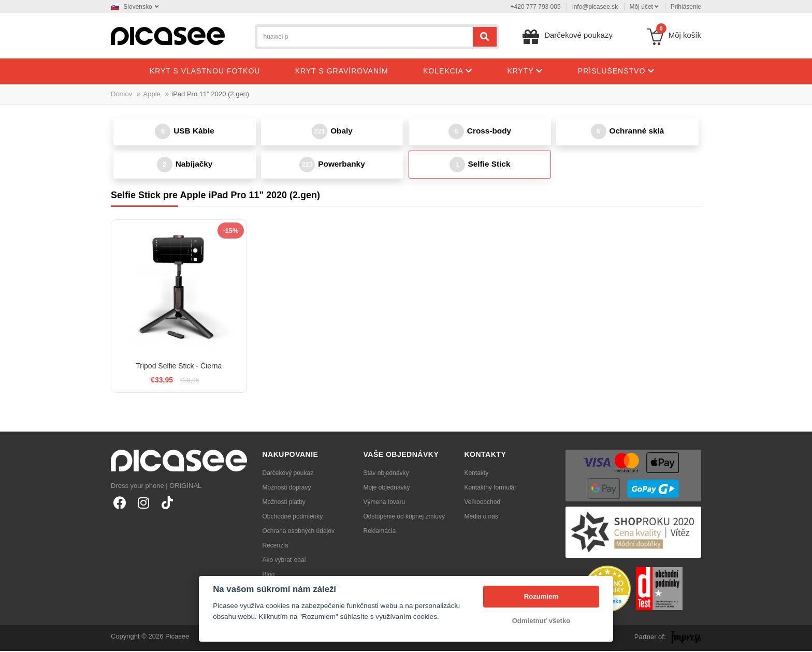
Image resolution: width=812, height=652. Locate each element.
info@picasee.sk (595, 7)
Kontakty (477, 474)
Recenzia (275, 546)
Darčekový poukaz (288, 474)
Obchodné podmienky (293, 517)
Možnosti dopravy (287, 488)
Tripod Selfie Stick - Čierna (179, 367)
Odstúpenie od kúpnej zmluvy (404, 517)
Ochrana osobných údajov (299, 532)
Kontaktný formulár (491, 488)
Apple (152, 94)
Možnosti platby (284, 503)
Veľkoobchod (483, 503)
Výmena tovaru (385, 503)
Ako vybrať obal (284, 561)
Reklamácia (380, 532)
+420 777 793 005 (536, 7)
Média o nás (481, 517)
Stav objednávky (386, 474)
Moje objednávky (387, 488)
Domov (121, 94)
